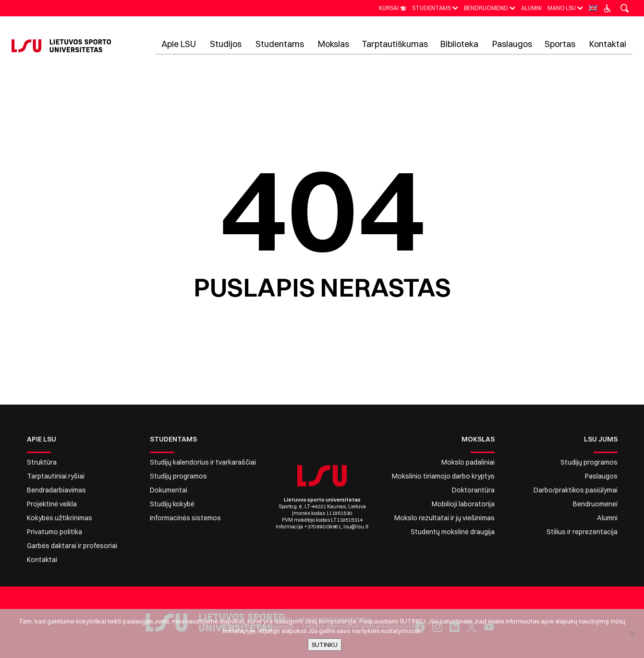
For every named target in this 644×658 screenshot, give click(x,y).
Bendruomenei (595, 504)
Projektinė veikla (52, 504)
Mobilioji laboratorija (463, 504)
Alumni (607, 518)
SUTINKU (325, 645)
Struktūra (42, 462)
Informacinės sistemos (185, 518)
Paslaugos (601, 476)
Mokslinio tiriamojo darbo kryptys (443, 476)
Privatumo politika (55, 532)
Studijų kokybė (172, 504)
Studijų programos (178, 476)
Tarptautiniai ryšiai (56, 476)
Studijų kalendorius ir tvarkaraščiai (203, 462)
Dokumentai (169, 490)
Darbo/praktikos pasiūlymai (576, 490)
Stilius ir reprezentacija (582, 532)
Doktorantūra (473, 490)
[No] (632, 634)
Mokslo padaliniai (468, 462)
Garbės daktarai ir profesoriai (72, 546)
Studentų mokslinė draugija (453, 532)
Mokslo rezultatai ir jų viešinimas (444, 518)
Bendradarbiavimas (56, 490)
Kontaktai (42, 560)
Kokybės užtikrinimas (60, 518)
